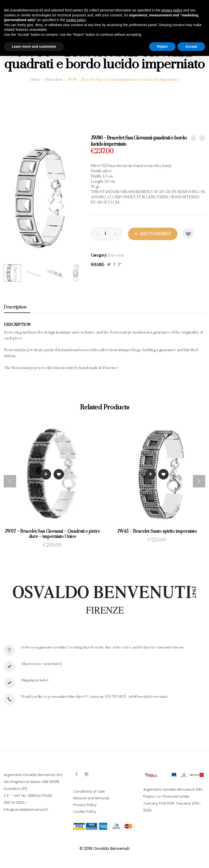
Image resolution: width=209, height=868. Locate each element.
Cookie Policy (85, 812)
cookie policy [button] (76, 20)
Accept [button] (191, 46)
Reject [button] (162, 46)
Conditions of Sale (89, 791)
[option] (43, 198)
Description (15, 307)
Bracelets (116, 255)
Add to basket (155, 234)
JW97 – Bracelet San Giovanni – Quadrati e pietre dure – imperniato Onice (52, 534)
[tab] (17, 307)
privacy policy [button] (172, 10)
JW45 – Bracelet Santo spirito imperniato (157, 531)
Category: (99, 255)
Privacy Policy (85, 805)
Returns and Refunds (91, 798)
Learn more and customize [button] (34, 46)
